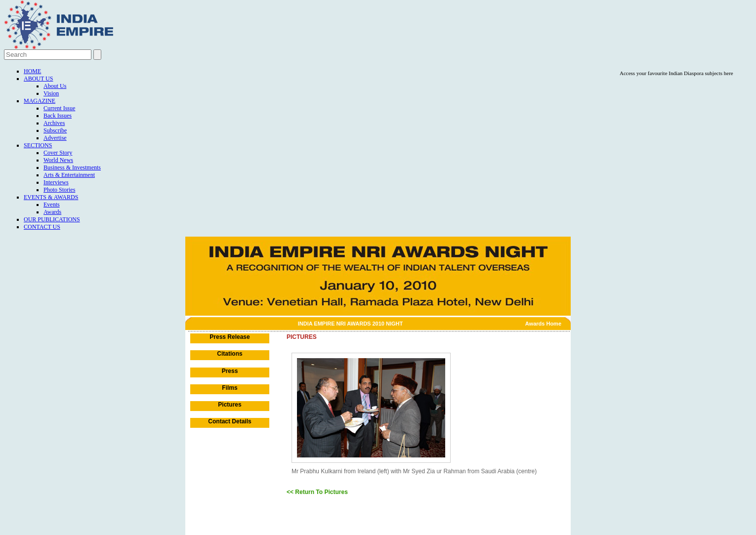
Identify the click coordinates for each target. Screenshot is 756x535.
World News (58, 160)
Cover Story (58, 153)
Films (230, 388)
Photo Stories (59, 190)
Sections (38, 145)
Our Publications (52, 219)
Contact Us (42, 227)
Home (32, 71)
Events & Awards (51, 197)
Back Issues (58, 116)
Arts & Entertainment (69, 175)
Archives (54, 123)
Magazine (40, 101)
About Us (38, 79)
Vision (51, 93)
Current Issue (59, 108)
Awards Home (543, 324)
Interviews (56, 182)
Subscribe (55, 130)
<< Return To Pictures (317, 492)
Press (230, 371)
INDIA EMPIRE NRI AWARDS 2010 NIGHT (351, 324)
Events (52, 205)
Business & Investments (72, 167)
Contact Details (230, 421)
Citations (230, 354)
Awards (52, 212)
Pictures (230, 405)
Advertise (55, 138)
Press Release (230, 337)
